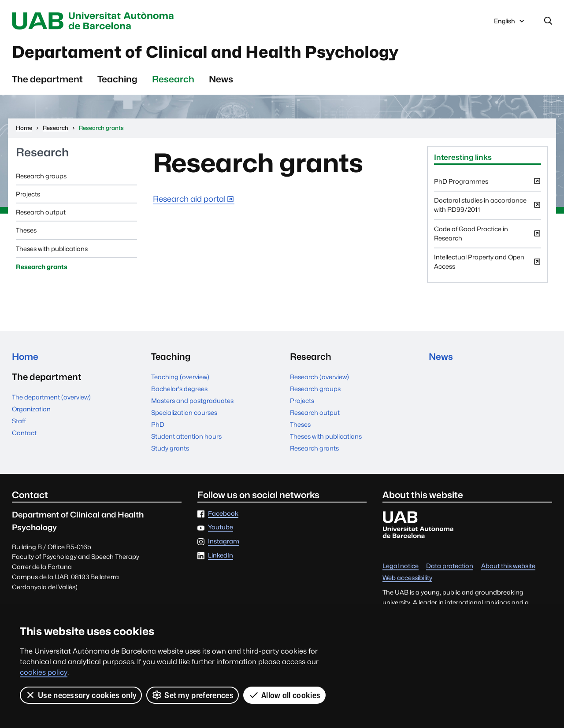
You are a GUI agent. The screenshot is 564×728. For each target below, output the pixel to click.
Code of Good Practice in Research (488, 237)
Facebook (223, 514)
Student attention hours (186, 437)
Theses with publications (52, 249)
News (221, 79)
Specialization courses (184, 413)
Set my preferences (193, 695)
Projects (28, 194)
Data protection (450, 566)
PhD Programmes (488, 184)
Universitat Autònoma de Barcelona (95, 21)
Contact (24, 433)
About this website (508, 566)
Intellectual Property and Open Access (488, 265)
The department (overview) (51, 397)
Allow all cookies (284, 695)
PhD (158, 425)
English (510, 23)
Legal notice (401, 566)
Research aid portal (189, 199)
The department (47, 79)
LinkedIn (221, 556)
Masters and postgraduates (192, 401)
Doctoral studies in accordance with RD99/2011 (488, 208)
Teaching (117, 79)
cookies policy (44, 672)
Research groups (41, 176)
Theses (26, 231)
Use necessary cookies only (81, 695)
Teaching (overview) (180, 377)
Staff (19, 421)
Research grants (42, 267)
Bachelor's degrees (179, 389)
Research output (41, 212)
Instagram (224, 542)
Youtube (221, 528)
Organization (31, 409)
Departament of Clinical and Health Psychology (208, 52)
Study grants (170, 449)
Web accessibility (407, 578)
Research (173, 79)
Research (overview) (319, 377)
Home (25, 357)
